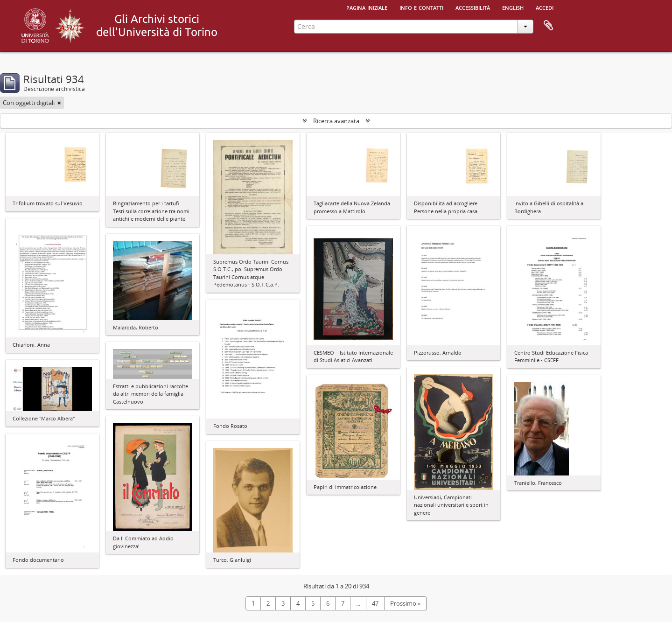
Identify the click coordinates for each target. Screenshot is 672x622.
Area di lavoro (548, 26)
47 (375, 603)
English (513, 7)
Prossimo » (405, 603)
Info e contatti (421, 7)
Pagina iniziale (367, 7)
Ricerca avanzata (336, 121)
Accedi (545, 7)
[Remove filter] (59, 103)
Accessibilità (473, 7)
